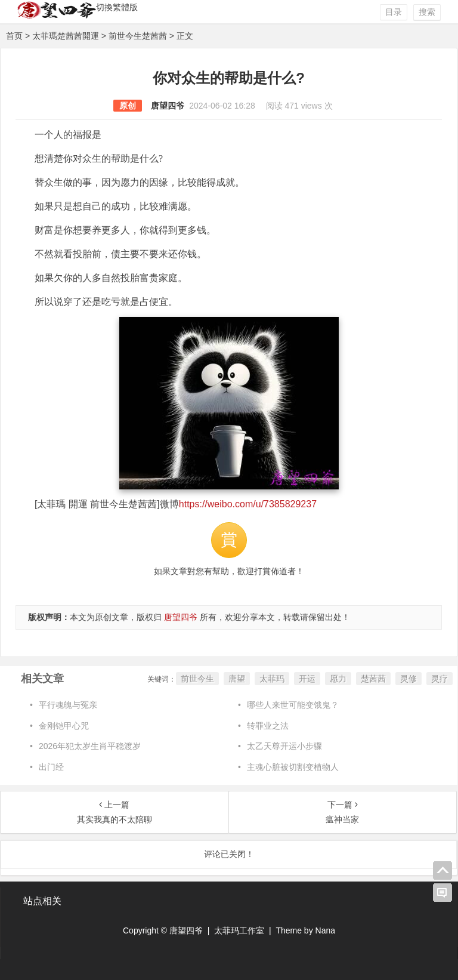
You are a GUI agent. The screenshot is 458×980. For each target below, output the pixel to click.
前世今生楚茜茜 (138, 36)
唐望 (237, 679)
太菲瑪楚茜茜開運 (66, 36)
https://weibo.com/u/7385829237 (248, 504)
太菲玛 (272, 679)
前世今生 (197, 679)
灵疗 (440, 679)
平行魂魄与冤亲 (68, 705)
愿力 (338, 679)
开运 (307, 679)
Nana (325, 930)
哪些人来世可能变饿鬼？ (293, 705)
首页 (14, 36)
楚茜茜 (373, 679)
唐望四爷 (168, 106)
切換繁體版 (117, 7)
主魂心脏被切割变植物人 (293, 767)
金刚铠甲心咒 (64, 726)
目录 (394, 12)
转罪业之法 (268, 726)
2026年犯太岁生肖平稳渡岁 (90, 746)
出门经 (51, 767)
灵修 (409, 679)
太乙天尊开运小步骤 (284, 746)
